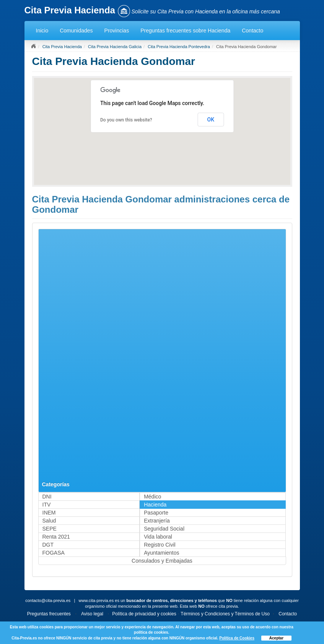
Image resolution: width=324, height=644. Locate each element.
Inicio (42, 31)
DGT (48, 545)
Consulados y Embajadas (162, 561)
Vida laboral (158, 537)
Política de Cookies (237, 638)
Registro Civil (160, 545)
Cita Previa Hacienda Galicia (115, 47)
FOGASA (54, 553)
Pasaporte (156, 513)
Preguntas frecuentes (49, 614)
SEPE (50, 529)
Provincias (117, 31)
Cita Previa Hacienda (62, 47)
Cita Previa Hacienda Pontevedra (179, 47)
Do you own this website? (126, 120)
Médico (152, 497)
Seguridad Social (164, 529)
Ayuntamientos (161, 553)
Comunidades (76, 31)
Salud (49, 521)
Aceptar (276, 638)
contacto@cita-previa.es (48, 600)
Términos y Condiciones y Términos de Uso (225, 614)
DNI (47, 497)
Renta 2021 (56, 537)
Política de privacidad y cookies (144, 614)
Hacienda (155, 505)
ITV (47, 505)
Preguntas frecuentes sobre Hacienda (185, 31)
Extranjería (157, 521)
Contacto (252, 31)
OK (211, 120)
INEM (49, 513)
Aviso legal (92, 614)
